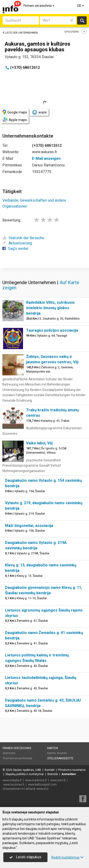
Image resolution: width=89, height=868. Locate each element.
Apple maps (15, 120)
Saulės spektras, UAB (27, 770)
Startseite (9, 753)
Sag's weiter (15, 249)
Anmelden (69, 774)
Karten (53, 748)
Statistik (53, 774)
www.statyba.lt (12, 780)
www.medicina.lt (36, 780)
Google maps (15, 112)
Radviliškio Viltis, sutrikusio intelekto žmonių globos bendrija (50, 308)
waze (39, 112)
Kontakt (50, 770)
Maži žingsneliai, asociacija (29, 526)
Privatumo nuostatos (72, 770)
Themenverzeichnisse (17, 758)
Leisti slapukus (25, 857)
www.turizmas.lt (14, 785)
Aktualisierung (17, 243)
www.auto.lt (58, 780)
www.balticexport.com (42, 785)
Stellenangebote (60, 758)
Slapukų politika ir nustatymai (25, 774)
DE (81, 6)
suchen (82, 20)
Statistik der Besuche (23, 238)
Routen (62, 753)
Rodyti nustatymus (67, 857)
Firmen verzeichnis (39, 6)
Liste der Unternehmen (20, 33)
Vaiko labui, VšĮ (39, 443)
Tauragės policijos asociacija (52, 330)
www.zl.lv (43, 789)
